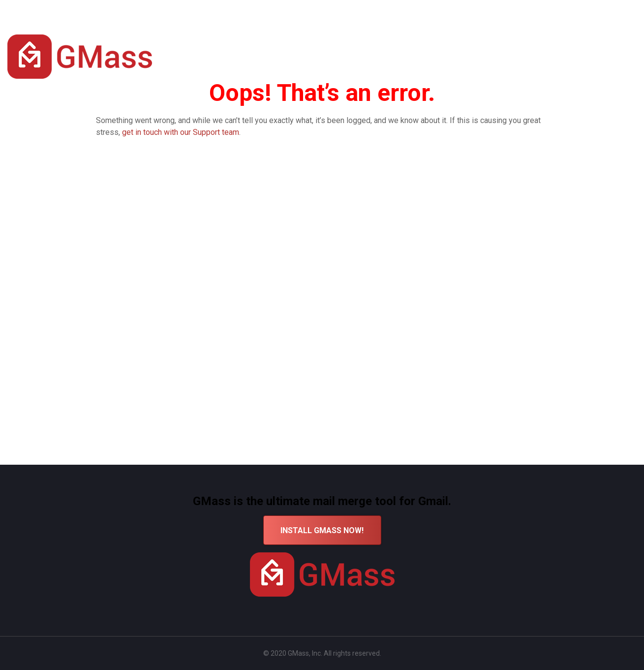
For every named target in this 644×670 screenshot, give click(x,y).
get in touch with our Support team (181, 132)
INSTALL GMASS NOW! (322, 530)
